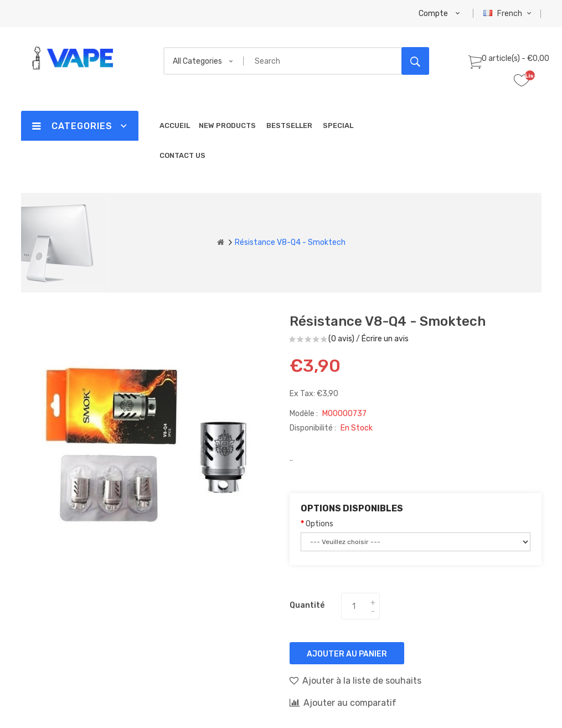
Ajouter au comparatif (343, 703)
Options (319, 524)
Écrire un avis (385, 339)
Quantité (307, 605)
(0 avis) (341, 339)
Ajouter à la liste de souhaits (355, 680)
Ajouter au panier (347, 654)
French (509, 14)
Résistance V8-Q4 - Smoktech (290, 242)
